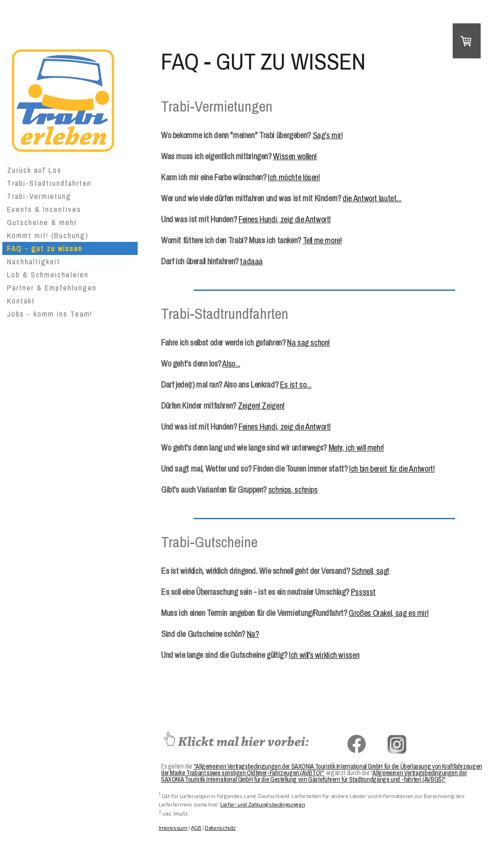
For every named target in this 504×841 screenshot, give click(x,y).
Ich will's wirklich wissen (324, 655)
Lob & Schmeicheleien (48, 275)
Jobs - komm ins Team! (50, 314)
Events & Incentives (44, 209)
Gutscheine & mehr (42, 222)
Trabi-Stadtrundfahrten (49, 183)
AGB (196, 827)
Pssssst (363, 592)
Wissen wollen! (295, 156)
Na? (253, 634)
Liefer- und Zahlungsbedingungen (262, 804)
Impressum (173, 827)
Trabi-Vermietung (39, 196)
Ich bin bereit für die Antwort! (392, 469)
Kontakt (21, 301)
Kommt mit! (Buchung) (48, 235)
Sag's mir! (328, 135)
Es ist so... (296, 385)
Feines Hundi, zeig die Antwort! (285, 219)
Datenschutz (220, 827)
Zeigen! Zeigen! (261, 406)
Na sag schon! (308, 343)
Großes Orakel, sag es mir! (388, 613)
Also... (231, 364)
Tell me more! (322, 240)
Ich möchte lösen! (294, 177)
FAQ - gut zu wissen (45, 248)
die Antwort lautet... (372, 198)
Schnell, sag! (370, 571)
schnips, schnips (293, 490)
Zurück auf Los (34, 170)
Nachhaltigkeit (34, 261)
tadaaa (251, 261)
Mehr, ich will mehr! (356, 448)
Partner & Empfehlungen (52, 288)
